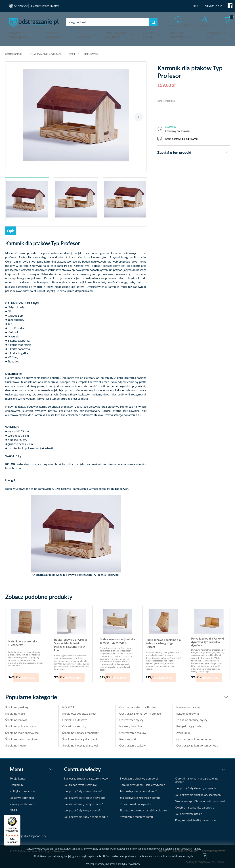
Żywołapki (183, 733)
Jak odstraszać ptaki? (188, 814)
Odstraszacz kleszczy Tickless (138, 707)
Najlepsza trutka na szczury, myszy (86, 778)
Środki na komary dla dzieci (80, 739)
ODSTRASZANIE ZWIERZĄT (45, 54)
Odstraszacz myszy (131, 720)
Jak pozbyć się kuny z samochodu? (86, 817)
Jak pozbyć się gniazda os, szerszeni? (198, 795)
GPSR (13, 810)
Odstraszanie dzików (133, 745)
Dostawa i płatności (22, 798)
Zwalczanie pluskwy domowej (139, 778)
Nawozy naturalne (188, 707)
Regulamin (16, 785)
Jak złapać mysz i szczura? (81, 785)
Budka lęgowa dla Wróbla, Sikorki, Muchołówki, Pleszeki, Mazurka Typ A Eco (71, 645)
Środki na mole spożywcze (22, 733)
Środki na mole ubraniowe (22, 739)
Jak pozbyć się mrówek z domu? (140, 798)
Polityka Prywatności (130, 864)
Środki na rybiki (15, 713)
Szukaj (153, 22)
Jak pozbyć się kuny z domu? (82, 810)
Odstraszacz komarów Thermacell (141, 713)
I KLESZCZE (52, 35)
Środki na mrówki (16, 720)
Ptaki (72, 54)
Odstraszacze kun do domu (194, 739)
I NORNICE (83, 35)
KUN (216, 35)
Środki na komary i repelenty (80, 733)
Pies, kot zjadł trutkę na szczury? (196, 820)
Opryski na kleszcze (75, 720)
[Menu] (18, 817)
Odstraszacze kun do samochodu (197, 745)
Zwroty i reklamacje (22, 804)
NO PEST (68, 707)
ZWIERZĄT (117, 35)
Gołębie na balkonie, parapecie (195, 807)
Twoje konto (204, 25)
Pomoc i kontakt (178, 25)
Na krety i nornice (131, 726)
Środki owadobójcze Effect (79, 713)
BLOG (196, 6)
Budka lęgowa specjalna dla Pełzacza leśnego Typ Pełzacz (163, 643)
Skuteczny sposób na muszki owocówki (200, 801)
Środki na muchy (16, 745)
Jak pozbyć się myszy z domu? (83, 791)
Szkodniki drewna (188, 713)
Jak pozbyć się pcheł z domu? (138, 791)
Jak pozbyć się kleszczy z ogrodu (196, 788)
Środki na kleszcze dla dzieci (80, 745)
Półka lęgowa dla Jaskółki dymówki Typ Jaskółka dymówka (207, 642)
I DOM (149, 35)
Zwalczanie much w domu (136, 817)
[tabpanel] (76, 115)
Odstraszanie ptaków (133, 733)
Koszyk (229, 21)
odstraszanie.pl (34, 22)
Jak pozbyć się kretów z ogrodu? (85, 798)
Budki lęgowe (90, 54)
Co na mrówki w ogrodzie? (137, 804)
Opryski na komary (74, 726)
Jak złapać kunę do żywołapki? (83, 804)
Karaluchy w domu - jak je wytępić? (142, 785)
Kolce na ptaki (128, 739)
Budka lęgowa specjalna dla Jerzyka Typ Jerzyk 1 (117, 641)
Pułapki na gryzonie (189, 726)
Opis (11, 231)
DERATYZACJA (180, 35)
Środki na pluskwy (17, 707)
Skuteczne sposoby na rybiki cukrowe (143, 810)
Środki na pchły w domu (21, 726)
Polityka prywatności (23, 791)
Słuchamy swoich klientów (45, 6)
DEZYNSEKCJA (19, 35)
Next (139, 117)
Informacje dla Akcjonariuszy (28, 836)
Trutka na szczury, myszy (192, 720)
